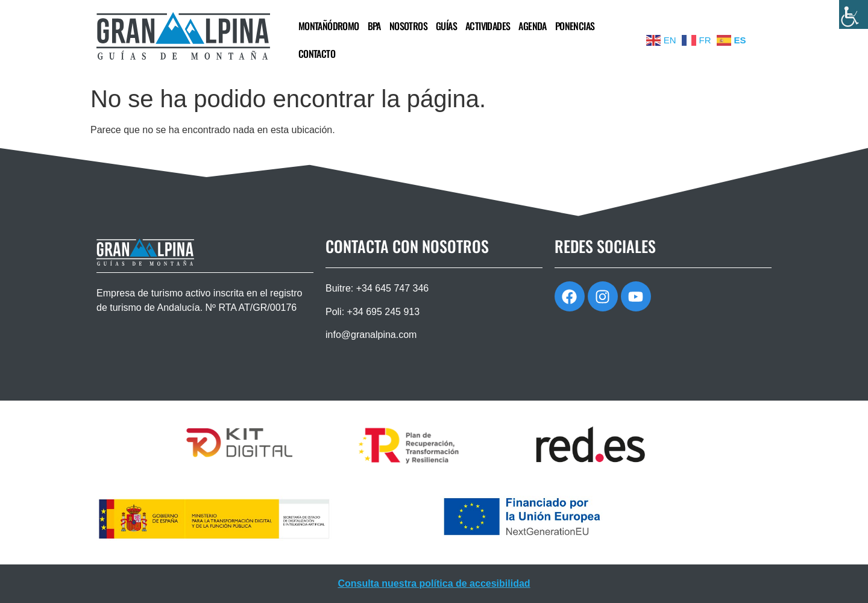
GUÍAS (446, 26)
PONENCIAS (575, 26)
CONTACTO (317, 54)
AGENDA (532, 26)
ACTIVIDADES (488, 26)
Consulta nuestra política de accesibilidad (434, 583)
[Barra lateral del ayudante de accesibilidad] (854, 14)
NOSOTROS (408, 26)
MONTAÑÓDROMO (329, 26)
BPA (374, 26)
